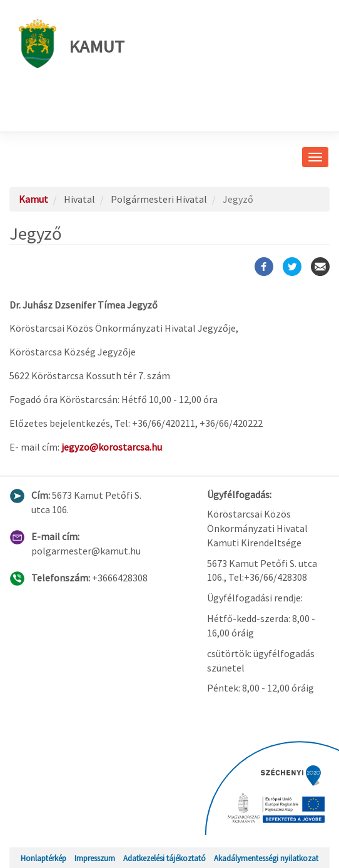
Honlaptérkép (43, 858)
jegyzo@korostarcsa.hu (112, 447)
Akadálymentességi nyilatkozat (266, 858)
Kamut (72, 43)
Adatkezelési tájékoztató (164, 858)
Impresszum (95, 858)
